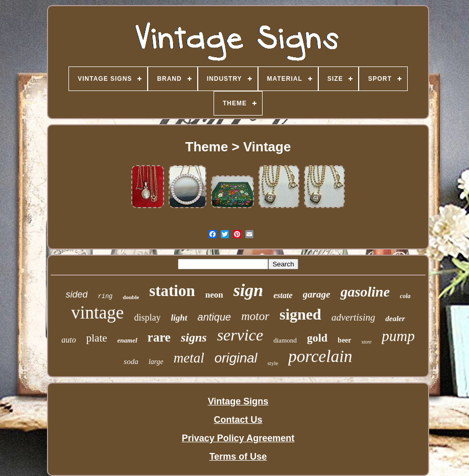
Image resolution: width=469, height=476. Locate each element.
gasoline (365, 292)
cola (405, 296)
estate (283, 295)
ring (105, 297)
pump (398, 336)
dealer (395, 319)
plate (97, 338)
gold (317, 338)
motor (255, 316)
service (240, 335)
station (172, 291)
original (236, 358)
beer (344, 340)
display (147, 318)
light (179, 318)
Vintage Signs (238, 401)
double (131, 297)
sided (76, 294)
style (273, 363)
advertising (354, 317)
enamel (127, 340)
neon (214, 295)
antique (215, 317)
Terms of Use (238, 457)
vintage (97, 313)
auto (68, 340)
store (367, 342)
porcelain (320, 356)
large (156, 362)
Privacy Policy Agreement (238, 438)
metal (189, 358)
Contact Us (238, 420)
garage (317, 294)
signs (194, 337)
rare (159, 337)
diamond (285, 340)
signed (300, 314)
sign (249, 290)
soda (131, 361)
